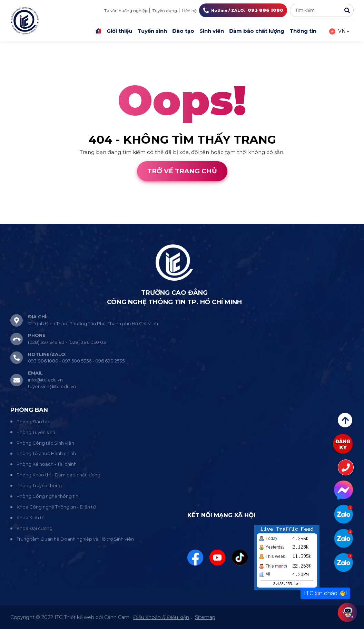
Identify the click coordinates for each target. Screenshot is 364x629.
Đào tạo (183, 31)
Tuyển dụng (165, 11)
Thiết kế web (17, 219)
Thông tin (303, 31)
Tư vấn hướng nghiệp (126, 11)
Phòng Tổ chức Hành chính (46, 453)
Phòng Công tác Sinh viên (45, 443)
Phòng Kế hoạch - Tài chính (47, 464)
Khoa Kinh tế (31, 517)
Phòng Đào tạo (34, 422)
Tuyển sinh (152, 31)
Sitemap (205, 617)
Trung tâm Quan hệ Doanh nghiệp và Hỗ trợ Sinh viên (75, 539)
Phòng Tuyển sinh (36, 432)
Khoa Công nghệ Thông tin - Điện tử (56, 507)
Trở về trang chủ (182, 171)
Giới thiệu (119, 31)
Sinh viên (212, 31)
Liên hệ (189, 11)
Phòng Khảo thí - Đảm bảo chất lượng (58, 475)
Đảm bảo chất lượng (257, 31)
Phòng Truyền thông (39, 485)
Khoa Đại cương (35, 528)
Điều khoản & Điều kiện (161, 617)
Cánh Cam (58, 219)
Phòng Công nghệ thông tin (47, 496)
